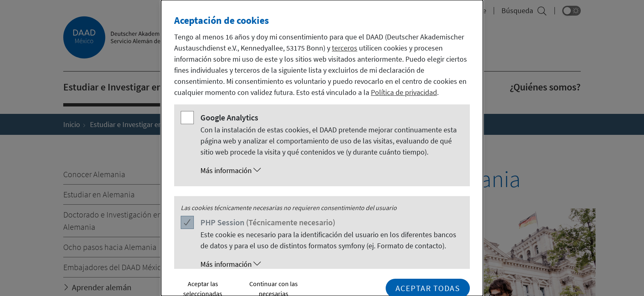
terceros (345, 48)
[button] (330, 171)
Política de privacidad (404, 92)
